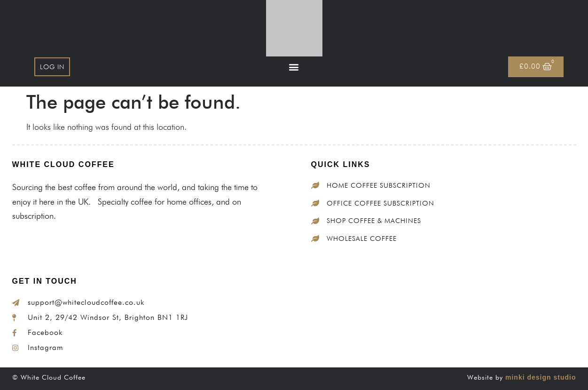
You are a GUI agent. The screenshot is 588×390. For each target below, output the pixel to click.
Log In (52, 67)
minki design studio (541, 377)
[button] (294, 67)
